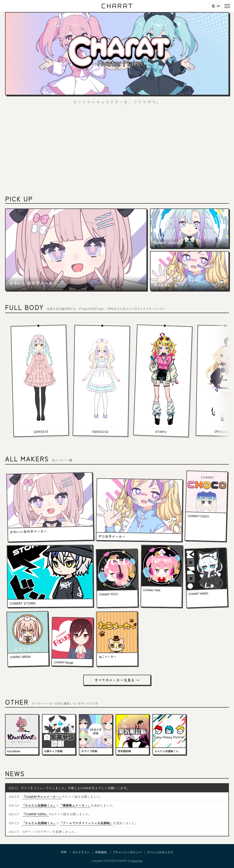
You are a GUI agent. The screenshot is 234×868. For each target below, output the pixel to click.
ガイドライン (81, 852)
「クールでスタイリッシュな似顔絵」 (86, 823)
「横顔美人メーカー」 (75, 805)
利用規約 (101, 852)
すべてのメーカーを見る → (117, 680)
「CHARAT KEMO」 (35, 814)
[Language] (216, 6)
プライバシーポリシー (127, 852)
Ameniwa (137, 861)
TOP (64, 852)
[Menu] (227, 6)
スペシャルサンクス (160, 852)
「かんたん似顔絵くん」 (39, 805)
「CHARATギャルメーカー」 (42, 797)
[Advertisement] (117, 152)
